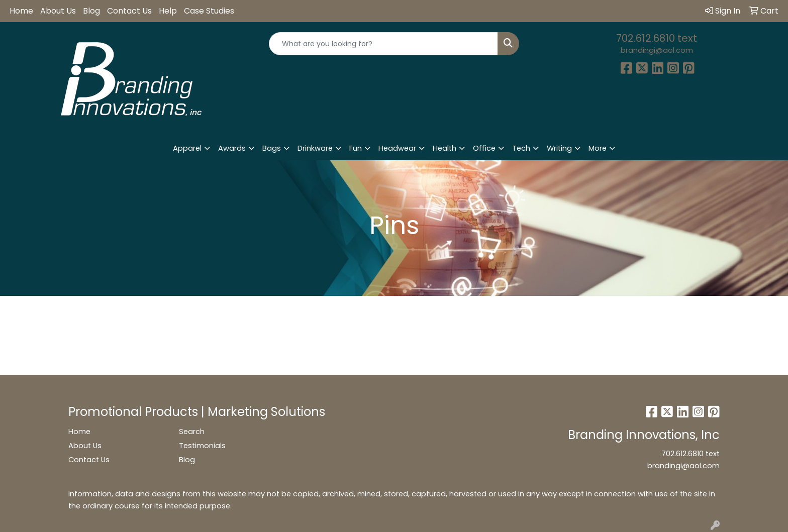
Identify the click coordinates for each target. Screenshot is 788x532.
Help (168, 11)
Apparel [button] (187, 148)
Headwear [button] (397, 148)
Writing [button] (559, 148)
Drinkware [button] (315, 148)
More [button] (598, 148)
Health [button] (445, 148)
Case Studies (209, 11)
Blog (91, 11)
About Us (58, 11)
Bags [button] (272, 148)
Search (192, 432)
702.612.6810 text (657, 38)
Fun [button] (356, 148)
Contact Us (129, 11)
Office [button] (484, 148)
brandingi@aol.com (657, 50)
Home (21, 11)
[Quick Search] (384, 44)
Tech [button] (521, 148)
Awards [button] (232, 148)
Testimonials (202, 446)
